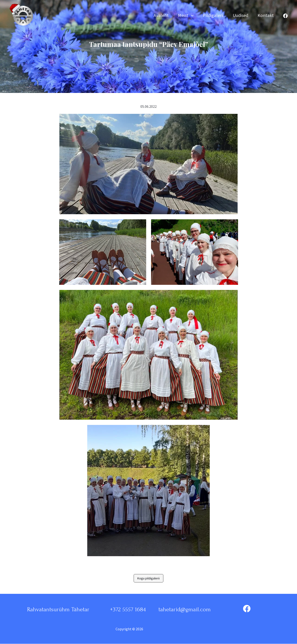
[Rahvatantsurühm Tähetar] (23, 15)
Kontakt (266, 15)
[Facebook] (285, 16)
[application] (191, 16)
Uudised (241, 15)
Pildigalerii (213, 15)
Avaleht (161, 15)
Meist (186, 16)
